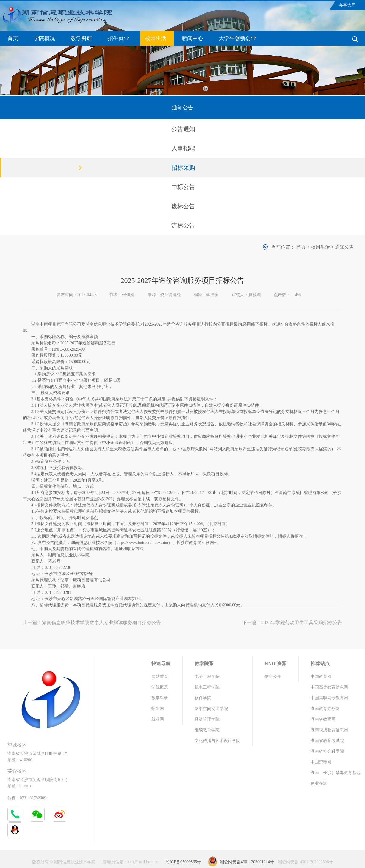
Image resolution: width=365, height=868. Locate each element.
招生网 (158, 709)
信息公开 (273, 677)
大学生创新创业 (237, 38)
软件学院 (203, 698)
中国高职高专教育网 (329, 698)
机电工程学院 (207, 687)
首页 (13, 38)
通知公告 (344, 247)
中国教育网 (321, 677)
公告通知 (183, 129)
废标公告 (183, 206)
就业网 (158, 719)
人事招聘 (183, 148)
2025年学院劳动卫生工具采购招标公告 (302, 622)
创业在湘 (319, 783)
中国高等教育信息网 (329, 687)
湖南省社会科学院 (327, 751)
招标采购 (183, 168)
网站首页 (160, 677)
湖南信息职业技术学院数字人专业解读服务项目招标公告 (101, 622)
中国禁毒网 (321, 762)
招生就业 (118, 38)
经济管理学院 (207, 719)
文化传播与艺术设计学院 (217, 741)
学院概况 (44, 38)
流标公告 (183, 225)
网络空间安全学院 (211, 709)
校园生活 (156, 38)
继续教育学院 (207, 730)
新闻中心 (192, 38)
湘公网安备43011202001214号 (247, 862)
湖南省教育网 (323, 719)
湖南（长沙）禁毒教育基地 (336, 773)
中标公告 (183, 187)
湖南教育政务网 (325, 709)
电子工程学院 (207, 677)
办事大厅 (347, 5)
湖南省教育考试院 (327, 741)
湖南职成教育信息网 (329, 730)
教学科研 (82, 38)
